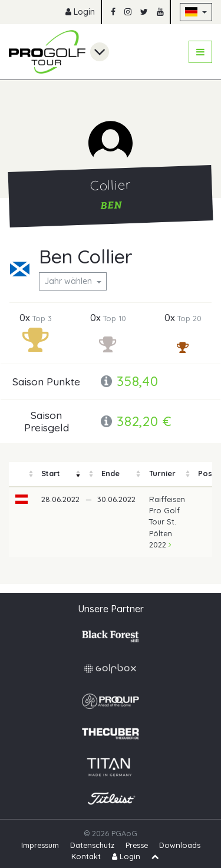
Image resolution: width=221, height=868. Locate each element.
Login (80, 12)
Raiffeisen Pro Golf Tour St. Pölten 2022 (167, 522)
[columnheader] (22, 474)
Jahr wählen (69, 281)
